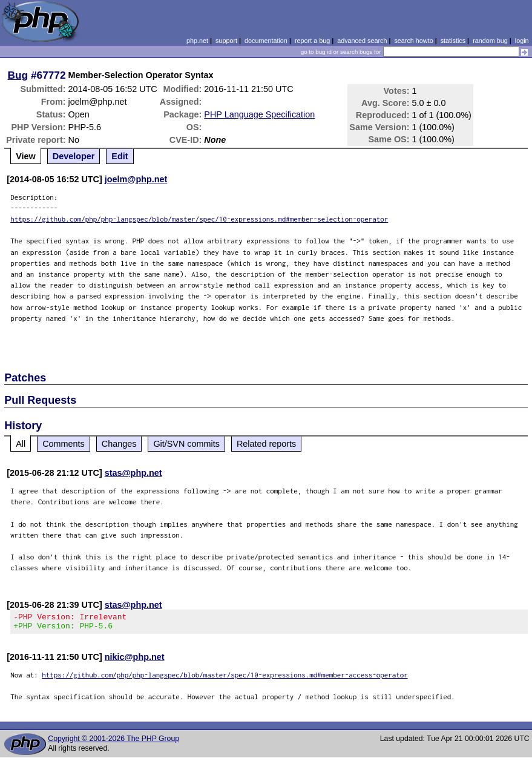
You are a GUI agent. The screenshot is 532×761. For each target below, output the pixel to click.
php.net (197, 41)
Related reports (266, 444)
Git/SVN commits (186, 444)
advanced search (362, 41)
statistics (453, 41)
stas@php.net (133, 473)
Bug (18, 75)
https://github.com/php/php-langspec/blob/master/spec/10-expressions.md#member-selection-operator (199, 219)
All (21, 444)
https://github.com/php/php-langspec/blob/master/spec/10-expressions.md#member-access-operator (225, 678)
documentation (266, 41)
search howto (413, 41)
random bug (490, 41)
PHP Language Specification (259, 114)
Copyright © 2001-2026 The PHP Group (113, 742)
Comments (64, 444)
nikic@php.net (135, 661)
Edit (120, 156)
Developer (74, 156)
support (226, 41)
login (522, 41)
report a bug (312, 41)
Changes (119, 444)
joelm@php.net (136, 179)
